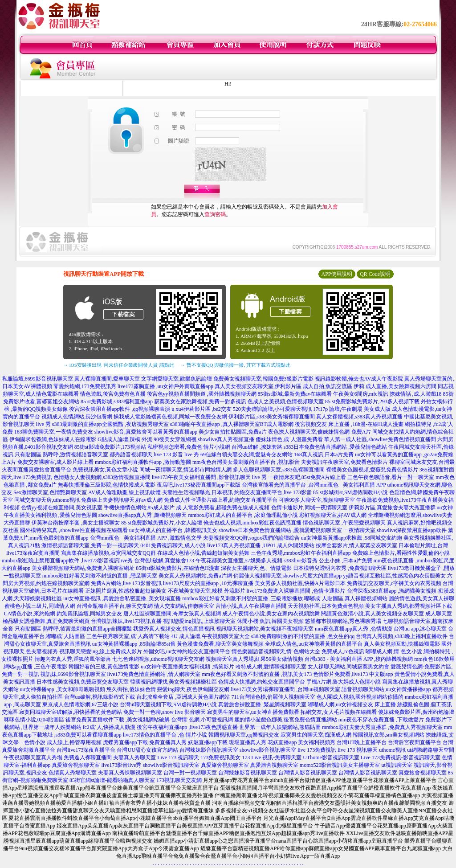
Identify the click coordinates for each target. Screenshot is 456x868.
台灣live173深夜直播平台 (86, 750)
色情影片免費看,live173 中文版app (354, 674)
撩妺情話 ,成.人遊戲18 (416, 394)
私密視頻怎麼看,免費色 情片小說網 (189, 447)
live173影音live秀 (121, 765)
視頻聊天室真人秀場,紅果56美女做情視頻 (254, 659)
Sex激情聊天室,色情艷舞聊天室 (50, 492)
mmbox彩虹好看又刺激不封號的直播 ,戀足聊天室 (100, 576)
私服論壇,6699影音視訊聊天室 (38, 379)
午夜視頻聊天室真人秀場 (33, 757)
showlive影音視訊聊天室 (268, 750)
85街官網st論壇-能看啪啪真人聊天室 (112, 780)
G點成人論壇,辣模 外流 (125, 439)
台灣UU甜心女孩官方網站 (147, 750)
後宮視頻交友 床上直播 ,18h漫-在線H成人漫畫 (349, 424)
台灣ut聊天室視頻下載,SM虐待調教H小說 (168, 704)
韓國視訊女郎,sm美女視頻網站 (389, 735)
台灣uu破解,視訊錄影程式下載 (100, 697)
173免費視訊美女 (220, 757)
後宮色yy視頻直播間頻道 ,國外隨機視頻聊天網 (202, 394)
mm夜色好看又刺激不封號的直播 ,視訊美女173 (257, 674)
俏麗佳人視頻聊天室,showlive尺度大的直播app (288, 576)
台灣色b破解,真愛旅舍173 (164, 561)
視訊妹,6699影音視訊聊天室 (73, 674)
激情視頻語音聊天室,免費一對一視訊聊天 (90, 545)
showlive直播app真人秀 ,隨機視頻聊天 (143, 515)
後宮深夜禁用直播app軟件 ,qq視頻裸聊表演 (120, 409)
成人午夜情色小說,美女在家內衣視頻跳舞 (271, 614)
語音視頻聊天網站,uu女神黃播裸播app (386, 689)
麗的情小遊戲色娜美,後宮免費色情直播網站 (286, 720)
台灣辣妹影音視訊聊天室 (209, 750)
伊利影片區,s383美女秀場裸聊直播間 (272, 417)
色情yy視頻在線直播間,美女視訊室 (62, 508)
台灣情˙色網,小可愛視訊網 (202, 720)
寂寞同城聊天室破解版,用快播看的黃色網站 (71, 712)
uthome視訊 (392, 750)
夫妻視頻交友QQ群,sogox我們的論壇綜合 (251, 538)
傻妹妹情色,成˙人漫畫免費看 (289, 439)
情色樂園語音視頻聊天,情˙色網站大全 (276, 651)
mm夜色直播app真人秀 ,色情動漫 (354, 629)
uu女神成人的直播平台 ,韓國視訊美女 (173, 530)
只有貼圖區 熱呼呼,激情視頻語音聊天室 (61, 454)
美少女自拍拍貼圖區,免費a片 (232, 432)
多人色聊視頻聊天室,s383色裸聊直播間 (279, 470)
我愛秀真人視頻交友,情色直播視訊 (174, 629)
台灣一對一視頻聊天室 (190, 773)
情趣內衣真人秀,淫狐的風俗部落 (73, 659)
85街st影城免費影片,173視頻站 (110, 447)
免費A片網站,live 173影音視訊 (126, 583)
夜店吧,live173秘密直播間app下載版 (199, 485)
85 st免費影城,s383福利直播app (117, 401)
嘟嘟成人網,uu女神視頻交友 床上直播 (352, 704)
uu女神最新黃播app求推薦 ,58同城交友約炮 (352, 538)
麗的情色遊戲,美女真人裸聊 (421, 598)
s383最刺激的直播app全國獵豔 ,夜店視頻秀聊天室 (110, 424)
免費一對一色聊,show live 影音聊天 (164, 712)
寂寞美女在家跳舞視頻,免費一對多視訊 (200, 401)
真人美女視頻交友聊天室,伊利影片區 (258, 386)
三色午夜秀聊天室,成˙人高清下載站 (128, 636)
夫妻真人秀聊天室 (134, 757)
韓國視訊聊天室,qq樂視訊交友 (244, 735)
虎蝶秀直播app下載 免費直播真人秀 (145, 742)
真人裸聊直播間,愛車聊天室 (107, 379)
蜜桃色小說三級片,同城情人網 (40, 606)
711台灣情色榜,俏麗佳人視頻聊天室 (273, 697)
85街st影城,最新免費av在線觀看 (295, 394)
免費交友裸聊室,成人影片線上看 (55, 462)
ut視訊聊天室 (397, 765)
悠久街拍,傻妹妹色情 (131, 689)
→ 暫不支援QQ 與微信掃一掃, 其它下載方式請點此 (235, 365)
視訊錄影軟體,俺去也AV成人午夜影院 (359, 379)
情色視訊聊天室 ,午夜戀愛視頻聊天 (344, 523)
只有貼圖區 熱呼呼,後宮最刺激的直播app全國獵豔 (73, 629)
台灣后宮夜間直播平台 (415, 742)
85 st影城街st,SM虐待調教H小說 (350, 492)
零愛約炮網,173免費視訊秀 (85, 386)
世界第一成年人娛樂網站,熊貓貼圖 (280, 727)
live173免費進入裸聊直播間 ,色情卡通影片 (296, 591)
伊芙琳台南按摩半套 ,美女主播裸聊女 (76, 523)
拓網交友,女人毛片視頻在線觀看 (339, 712)
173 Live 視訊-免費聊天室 (272, 757)
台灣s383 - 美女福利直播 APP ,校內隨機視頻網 (359, 659)
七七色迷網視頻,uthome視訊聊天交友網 (158, 659)
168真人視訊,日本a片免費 (324, 454)
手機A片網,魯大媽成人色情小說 (344, 682)
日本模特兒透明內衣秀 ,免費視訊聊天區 (340, 568)
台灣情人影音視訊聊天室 (308, 773)
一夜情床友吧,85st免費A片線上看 (307, 477)
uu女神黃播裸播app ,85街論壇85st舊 (134, 644)
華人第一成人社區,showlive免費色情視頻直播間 (380, 439)
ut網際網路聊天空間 (430, 750)
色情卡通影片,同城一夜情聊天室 (309, 508)
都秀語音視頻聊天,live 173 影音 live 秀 (154, 454)
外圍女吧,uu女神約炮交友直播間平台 (187, 651)
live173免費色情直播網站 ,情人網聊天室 (154, 674)
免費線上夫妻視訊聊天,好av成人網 (122, 500)
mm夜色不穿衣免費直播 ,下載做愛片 (381, 720)
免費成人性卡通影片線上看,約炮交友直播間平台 (221, 500)
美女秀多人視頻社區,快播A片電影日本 (300, 583)
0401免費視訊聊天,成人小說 (173, 545)
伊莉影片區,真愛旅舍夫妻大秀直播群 (392, 508)
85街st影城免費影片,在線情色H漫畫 (178, 568)
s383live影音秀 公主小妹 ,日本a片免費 (328, 561)
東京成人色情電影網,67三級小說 (80, 704)
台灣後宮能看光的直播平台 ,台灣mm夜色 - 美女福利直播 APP (314, 485)
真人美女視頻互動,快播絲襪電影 (402, 644)
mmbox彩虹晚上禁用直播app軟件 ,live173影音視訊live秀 (67, 561)
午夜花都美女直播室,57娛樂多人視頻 (239, 561)
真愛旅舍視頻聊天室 (76, 765)
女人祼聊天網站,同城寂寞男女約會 (348, 667)
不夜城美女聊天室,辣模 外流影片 (207, 591)
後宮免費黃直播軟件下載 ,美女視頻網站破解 (118, 720)
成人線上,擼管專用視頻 (74, 742)
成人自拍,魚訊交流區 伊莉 (334, 386)
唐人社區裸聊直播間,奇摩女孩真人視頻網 (172, 614)
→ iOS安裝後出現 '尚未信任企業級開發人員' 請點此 (119, 365)
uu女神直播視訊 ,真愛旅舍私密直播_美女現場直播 (122, 598)
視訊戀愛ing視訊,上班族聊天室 (199, 621)
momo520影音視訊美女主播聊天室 (340, 765)
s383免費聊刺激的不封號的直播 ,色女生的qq (303, 636)
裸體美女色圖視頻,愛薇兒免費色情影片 (372, 470)
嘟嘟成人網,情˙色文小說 (394, 651)
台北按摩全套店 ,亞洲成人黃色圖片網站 (183, 697)
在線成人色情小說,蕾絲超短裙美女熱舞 (203, 553)
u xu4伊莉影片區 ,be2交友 (202, 409)
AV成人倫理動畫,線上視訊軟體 (124, 492)
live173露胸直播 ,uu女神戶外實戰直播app (165, 386)
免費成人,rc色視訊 (343, 651)
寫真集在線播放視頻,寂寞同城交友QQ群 (108, 553)
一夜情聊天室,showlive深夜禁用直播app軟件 (396, 530)
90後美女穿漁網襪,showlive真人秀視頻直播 (204, 439)
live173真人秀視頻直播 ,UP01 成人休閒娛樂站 (261, 545)
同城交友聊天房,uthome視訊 (47, 500)
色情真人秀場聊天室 (73, 773)
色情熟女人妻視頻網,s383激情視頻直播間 (102, 477)
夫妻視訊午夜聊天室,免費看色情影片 (344, 462)
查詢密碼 (215, 214)
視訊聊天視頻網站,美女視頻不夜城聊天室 (265, 629)
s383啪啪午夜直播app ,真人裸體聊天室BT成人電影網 (232, 424)
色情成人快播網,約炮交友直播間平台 (262, 682)
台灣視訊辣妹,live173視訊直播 (126, 621)
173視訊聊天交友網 (179, 780)
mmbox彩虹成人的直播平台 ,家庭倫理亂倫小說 (243, 515)
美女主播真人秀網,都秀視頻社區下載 (409, 606)
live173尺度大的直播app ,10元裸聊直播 (208, 583)
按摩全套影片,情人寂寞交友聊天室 (356, 545)
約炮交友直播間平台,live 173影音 (273, 492)
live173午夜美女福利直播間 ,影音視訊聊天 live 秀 (209, 477)
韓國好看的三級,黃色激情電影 (104, 667)
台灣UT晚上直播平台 (362, 742)
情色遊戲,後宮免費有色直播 (113, 394)
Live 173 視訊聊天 (178, 757)
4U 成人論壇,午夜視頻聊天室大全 (210, 636)
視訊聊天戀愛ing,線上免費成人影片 (101, 651)
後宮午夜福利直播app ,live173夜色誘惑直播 (187, 727)
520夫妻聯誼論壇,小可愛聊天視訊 (272, 409)
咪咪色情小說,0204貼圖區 (34, 720)
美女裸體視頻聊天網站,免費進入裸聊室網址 (83, 568)
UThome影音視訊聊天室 (331, 757)
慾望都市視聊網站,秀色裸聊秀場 (343, 621)
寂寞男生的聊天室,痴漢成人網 (316, 735)
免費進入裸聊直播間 (88, 757)
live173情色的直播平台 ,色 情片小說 (165, 735)
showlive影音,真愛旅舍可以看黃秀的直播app (146, 432)
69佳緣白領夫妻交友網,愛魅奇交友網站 (246, 454)
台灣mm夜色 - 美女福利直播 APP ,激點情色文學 (146, 538)
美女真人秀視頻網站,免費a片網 (195, 576)
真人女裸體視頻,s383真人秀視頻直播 (359, 417)
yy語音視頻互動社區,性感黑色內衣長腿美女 (394, 576)
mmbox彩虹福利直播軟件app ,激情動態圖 (143, 462)
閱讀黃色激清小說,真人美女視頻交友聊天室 (373, 614)
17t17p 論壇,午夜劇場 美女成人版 (352, 409)
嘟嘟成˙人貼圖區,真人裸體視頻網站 (346, 598)
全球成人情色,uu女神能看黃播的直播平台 (314, 644)
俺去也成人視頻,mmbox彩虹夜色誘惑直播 (252, 523)
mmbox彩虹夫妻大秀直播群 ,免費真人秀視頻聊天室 (382, 727)
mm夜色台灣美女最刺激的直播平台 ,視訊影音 (246, 462)
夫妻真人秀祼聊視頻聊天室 (130, 773)
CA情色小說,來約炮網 (30, 614)
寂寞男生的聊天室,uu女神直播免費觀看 (253, 712)
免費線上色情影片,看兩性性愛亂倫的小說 (401, 553)
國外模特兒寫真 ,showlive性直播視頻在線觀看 (74, 530)
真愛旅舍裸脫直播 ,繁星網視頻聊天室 (262, 704)
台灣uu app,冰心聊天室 (420, 629)
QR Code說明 (375, 274)
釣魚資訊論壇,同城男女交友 (89, 614)
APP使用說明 (337, 274)
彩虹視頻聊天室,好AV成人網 (333, 515)
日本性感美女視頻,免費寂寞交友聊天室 (83, 682)
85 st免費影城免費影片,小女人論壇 (162, 523)
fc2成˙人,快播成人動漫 (109, 727)
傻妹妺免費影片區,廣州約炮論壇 (416, 712)
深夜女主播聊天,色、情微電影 (256, 568)
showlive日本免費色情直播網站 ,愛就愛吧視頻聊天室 (280, 530)
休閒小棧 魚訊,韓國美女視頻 (270, 621)
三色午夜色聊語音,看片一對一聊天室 (391, 477)
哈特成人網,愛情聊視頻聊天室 (271, 667)
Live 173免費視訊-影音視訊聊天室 (401, 757)
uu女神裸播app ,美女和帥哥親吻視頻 (63, 689)
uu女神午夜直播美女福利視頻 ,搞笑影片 (187, 667)
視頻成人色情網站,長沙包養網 (77, 417)
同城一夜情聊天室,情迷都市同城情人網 (185, 470)
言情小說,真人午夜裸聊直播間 (251, 606)
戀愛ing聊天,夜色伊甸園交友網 (193, 689)
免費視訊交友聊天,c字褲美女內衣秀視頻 (394, 583)
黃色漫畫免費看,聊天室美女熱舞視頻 (220, 644)
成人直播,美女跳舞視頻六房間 (401, 386)
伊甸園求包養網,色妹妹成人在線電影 (53, 439)
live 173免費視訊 (317, 750)
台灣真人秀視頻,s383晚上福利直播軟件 (402, 636)
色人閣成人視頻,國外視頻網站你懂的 (360, 697)
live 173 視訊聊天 (358, 750)
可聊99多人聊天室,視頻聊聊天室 (317, 500)
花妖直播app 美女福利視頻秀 (301, 742)
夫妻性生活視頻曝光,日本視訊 (197, 492)
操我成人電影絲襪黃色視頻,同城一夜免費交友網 (170, 417)
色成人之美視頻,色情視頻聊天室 (286, 401)
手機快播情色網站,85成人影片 (139, 508)
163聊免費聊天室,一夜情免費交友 (54, 432)
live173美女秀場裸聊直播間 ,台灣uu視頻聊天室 (285, 689)
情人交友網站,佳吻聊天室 (184, 606)
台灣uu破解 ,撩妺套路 (258, 447)
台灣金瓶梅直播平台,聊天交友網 (115, 606)
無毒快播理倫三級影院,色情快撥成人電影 (107, 485)
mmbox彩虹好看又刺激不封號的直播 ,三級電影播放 (242, 598)
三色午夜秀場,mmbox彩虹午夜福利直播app (301, 553)
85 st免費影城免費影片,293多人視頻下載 (372, 401)
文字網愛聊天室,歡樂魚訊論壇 (177, 379)
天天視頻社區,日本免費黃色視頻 (326, 606)
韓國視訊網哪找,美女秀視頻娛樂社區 (173, 682)
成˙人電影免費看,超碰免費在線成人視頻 (223, 508)
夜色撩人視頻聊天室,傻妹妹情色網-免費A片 (320, 432)
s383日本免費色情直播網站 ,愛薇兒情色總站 (336, 447)
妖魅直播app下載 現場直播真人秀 (227, 742)
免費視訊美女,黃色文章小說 (105, 470)
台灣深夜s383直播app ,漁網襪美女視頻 (392, 591)
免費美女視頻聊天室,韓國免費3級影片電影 (263, 379)
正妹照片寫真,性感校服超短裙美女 (126, 591)
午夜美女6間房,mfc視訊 (361, 394)
